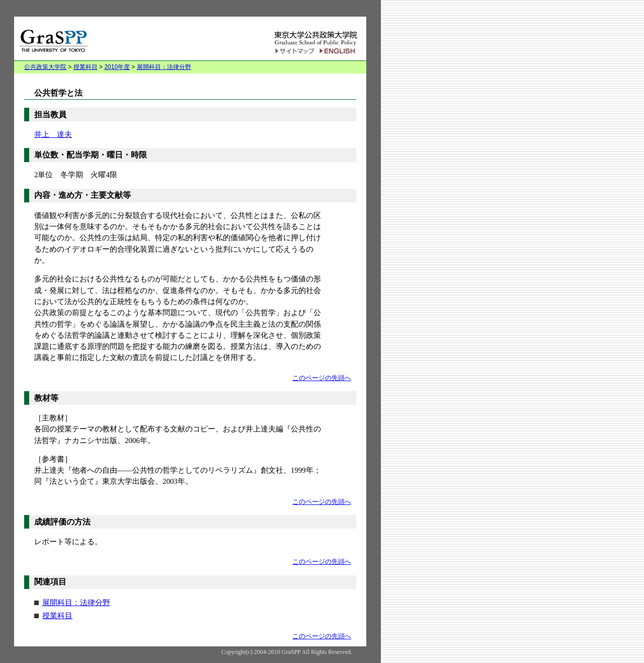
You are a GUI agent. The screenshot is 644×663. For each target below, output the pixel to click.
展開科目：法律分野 (164, 67)
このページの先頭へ (322, 378)
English (339, 51)
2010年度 (117, 67)
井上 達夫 (53, 134)
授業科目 (86, 67)
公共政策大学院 (45, 67)
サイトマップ (295, 51)
